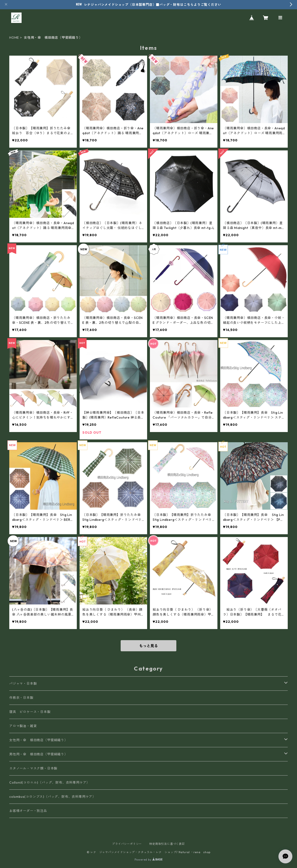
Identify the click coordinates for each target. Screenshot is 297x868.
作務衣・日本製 (21, 698)
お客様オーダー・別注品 (28, 811)
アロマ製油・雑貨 (23, 726)
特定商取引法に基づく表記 (167, 844)
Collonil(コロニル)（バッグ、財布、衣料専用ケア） (50, 782)
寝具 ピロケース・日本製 (30, 712)
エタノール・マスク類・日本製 (33, 768)
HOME (14, 38)
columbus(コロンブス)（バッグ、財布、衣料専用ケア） (53, 797)
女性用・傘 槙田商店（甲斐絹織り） (39, 740)
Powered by (149, 860)
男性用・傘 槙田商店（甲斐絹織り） (39, 754)
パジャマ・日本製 (23, 684)
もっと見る (148, 646)
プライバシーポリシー (127, 844)
